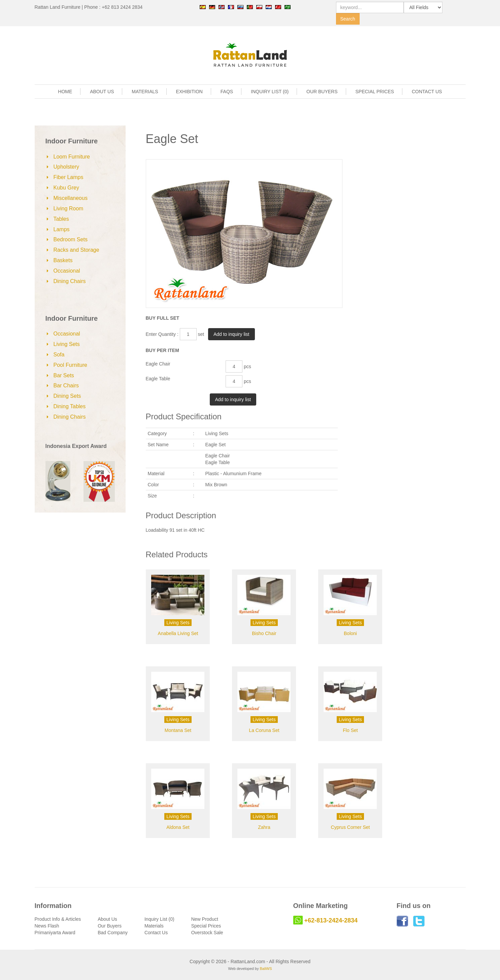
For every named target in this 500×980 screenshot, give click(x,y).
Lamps (62, 229)
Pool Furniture (71, 365)
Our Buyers (110, 926)
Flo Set (350, 730)
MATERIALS (145, 92)
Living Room (69, 208)
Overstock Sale (207, 933)
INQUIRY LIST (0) (270, 92)
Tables (61, 219)
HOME (65, 92)
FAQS (227, 92)
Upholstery (66, 167)
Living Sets (67, 344)
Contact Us (156, 933)
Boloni (350, 633)
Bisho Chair (264, 633)
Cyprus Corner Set (351, 827)
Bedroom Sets (71, 239)
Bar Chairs (66, 386)
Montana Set (178, 730)
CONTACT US (427, 92)
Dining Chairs (70, 281)
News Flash (47, 926)
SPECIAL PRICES (375, 92)
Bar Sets (64, 375)
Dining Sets (67, 396)
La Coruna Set (264, 730)
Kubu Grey (66, 188)
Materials (154, 926)
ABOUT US (102, 92)
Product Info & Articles (58, 919)
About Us (107, 919)
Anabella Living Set (178, 633)
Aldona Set (178, 827)
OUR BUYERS (322, 92)
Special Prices (206, 926)
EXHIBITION (189, 92)
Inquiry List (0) (159, 919)
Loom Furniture (72, 157)
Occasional (67, 271)
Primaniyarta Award (55, 933)
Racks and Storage (76, 250)
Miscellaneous (71, 198)
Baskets (63, 260)
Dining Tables (70, 406)
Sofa (59, 355)
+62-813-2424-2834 (331, 920)
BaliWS (266, 969)
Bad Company (113, 933)
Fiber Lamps (69, 177)
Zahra (264, 827)
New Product (205, 919)
